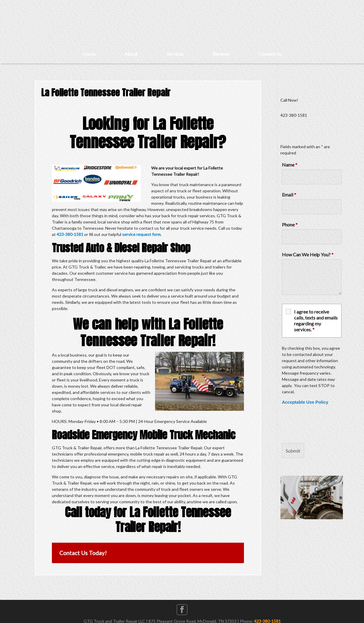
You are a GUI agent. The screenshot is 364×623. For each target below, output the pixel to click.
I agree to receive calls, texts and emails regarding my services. (316, 321)
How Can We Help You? (308, 254)
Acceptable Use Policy (305, 402)
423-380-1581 (70, 234)
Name (290, 165)
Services (175, 54)
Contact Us (270, 54)
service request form (141, 234)
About (131, 54)
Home (89, 54)
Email (289, 195)
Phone (290, 225)
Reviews (221, 54)
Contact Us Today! (83, 553)
